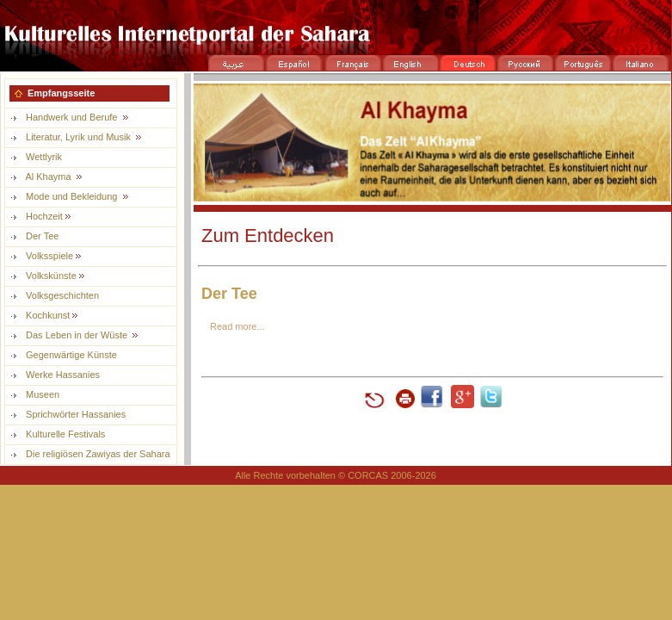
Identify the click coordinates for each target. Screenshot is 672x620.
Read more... (237, 326)
